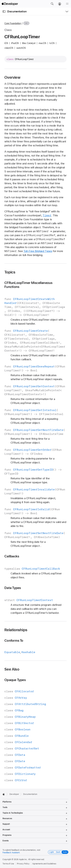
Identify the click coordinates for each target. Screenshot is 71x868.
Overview (12, 77)
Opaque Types (15, 680)
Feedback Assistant (11, 853)
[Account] (60, 4)
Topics (10, 272)
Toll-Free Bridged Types (38, 251)
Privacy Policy (23, 864)
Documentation (17, 11)
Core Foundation (13, 23)
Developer (14, 794)
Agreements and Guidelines (44, 864)
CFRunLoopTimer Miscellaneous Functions (28, 285)
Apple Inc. (23, 859)
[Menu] (67, 4)
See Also (12, 669)
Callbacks (12, 556)
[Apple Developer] (10, 4)
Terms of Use (8, 864)
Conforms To (14, 640)
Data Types (13, 588)
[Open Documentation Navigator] (4, 12)
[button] (52, 4)
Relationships (16, 630)
